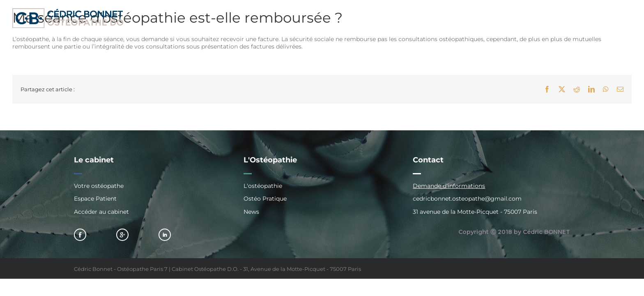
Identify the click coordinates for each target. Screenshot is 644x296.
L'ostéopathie (263, 186)
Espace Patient (95, 199)
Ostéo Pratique (265, 199)
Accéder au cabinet (101, 212)
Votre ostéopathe (99, 186)
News (251, 212)
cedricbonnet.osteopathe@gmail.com (467, 199)
